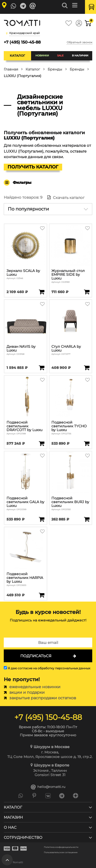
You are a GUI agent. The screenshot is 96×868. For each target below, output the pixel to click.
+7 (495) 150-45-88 (22, 42)
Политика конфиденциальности (61, 847)
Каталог (17, 56)
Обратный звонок (79, 42)
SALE (60, 56)
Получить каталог (33, 167)
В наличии (80, 56)
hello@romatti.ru (48, 787)
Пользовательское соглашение (61, 853)
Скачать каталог (66, 197)
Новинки (42, 56)
